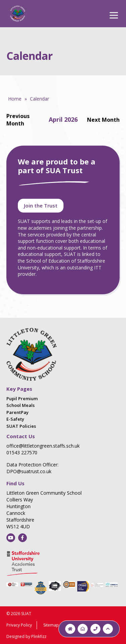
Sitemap (51, 625)
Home (15, 99)
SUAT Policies (21, 426)
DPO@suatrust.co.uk (29, 471)
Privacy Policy (19, 625)
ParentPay (17, 412)
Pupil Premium (22, 399)
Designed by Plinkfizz (26, 636)
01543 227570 (22, 452)
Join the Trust (41, 205)
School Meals (20, 405)
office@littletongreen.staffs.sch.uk (43, 446)
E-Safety (15, 419)
